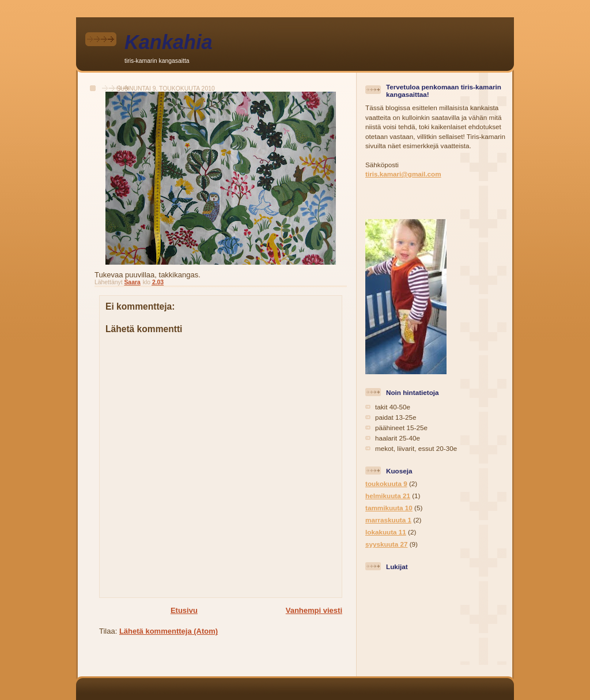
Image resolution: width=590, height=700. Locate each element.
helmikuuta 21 (388, 496)
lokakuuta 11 (386, 532)
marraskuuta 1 (388, 520)
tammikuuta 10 (389, 508)
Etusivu (184, 610)
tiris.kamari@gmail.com (403, 174)
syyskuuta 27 (386, 544)
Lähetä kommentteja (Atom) (169, 631)
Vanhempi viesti (314, 610)
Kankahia (169, 42)
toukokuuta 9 (386, 483)
